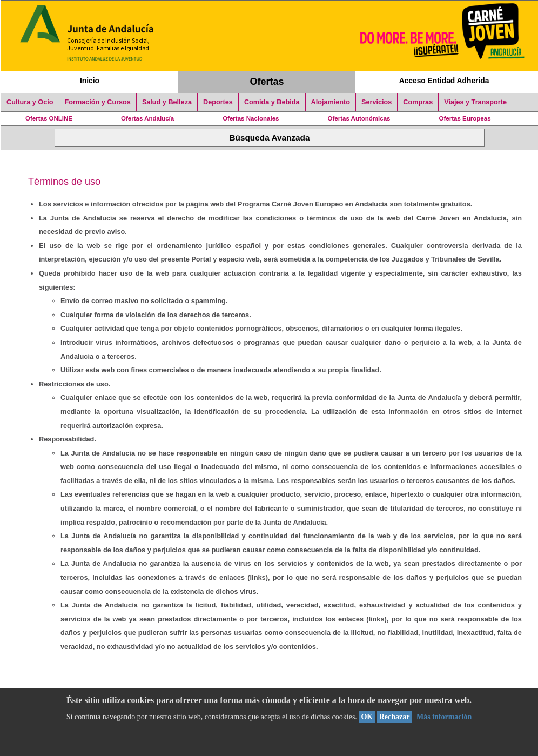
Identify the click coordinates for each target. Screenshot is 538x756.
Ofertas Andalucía (147, 118)
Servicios (376, 102)
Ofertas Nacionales (251, 118)
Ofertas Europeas (465, 118)
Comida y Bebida (272, 102)
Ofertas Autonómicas (359, 118)
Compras (418, 102)
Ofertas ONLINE (49, 118)
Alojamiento (331, 102)
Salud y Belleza (167, 102)
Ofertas (267, 82)
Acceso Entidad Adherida (444, 81)
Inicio (90, 81)
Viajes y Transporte (475, 102)
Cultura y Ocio (30, 102)
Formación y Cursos (98, 102)
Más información (444, 717)
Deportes (218, 102)
